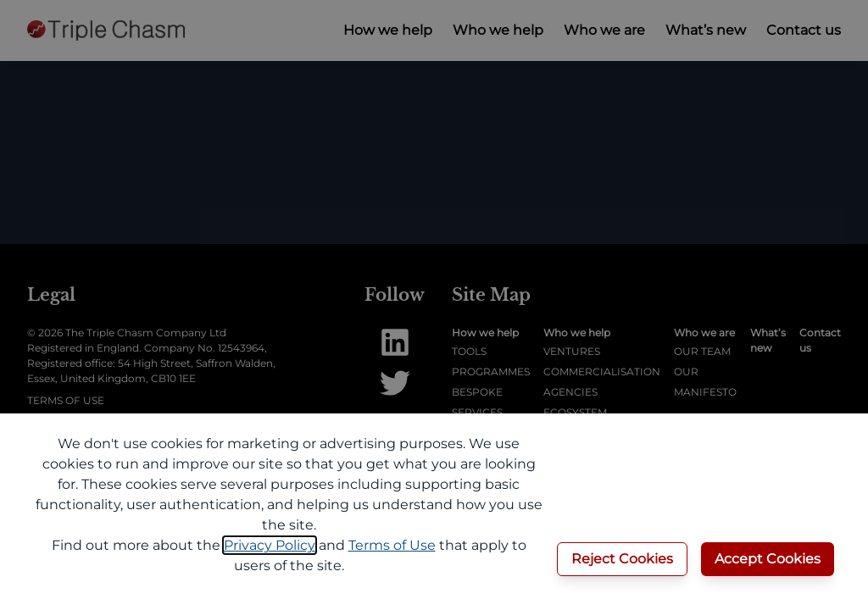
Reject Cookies (622, 559)
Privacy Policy (270, 545)
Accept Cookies (768, 559)
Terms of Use (392, 545)
